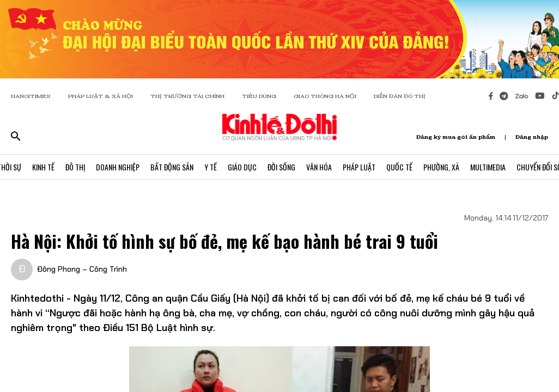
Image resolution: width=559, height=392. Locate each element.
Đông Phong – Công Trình (82, 269)
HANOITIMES (31, 96)
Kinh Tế (43, 167)
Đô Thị (75, 167)
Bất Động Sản (172, 167)
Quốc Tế (399, 167)
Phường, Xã (441, 167)
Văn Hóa (319, 167)
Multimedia (488, 167)
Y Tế (211, 167)
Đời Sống (281, 167)
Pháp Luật (359, 167)
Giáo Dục (242, 167)
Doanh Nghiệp (118, 167)
